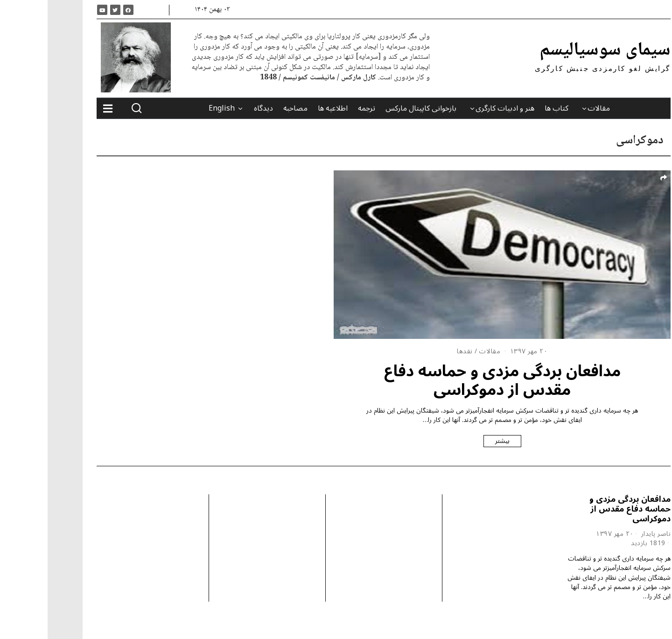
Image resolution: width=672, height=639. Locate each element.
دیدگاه (216, 108)
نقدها (417, 351)
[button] (89, 108)
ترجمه (319, 108)
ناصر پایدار (609, 534)
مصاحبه (248, 108)
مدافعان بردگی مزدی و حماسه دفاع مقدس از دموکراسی (455, 381)
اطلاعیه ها (285, 108)
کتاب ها (509, 108)
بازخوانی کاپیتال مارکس (373, 108)
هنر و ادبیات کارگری (457, 108)
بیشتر (455, 441)
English (174, 108)
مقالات (551, 108)
